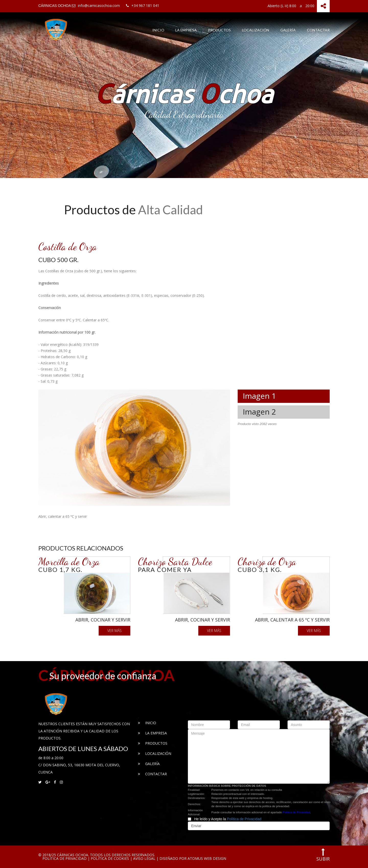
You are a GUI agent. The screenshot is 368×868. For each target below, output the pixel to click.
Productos (219, 30)
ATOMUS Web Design (207, 858)
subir (323, 855)
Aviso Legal (144, 858)
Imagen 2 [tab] (259, 412)
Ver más (114, 631)
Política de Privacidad (296, 812)
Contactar (318, 30)
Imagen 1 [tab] (259, 396)
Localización (256, 30)
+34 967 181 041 (143, 5)
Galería (288, 30)
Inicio (158, 30)
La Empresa (186, 30)
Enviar (196, 826)
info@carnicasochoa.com (96, 5)
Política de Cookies (110, 858)
